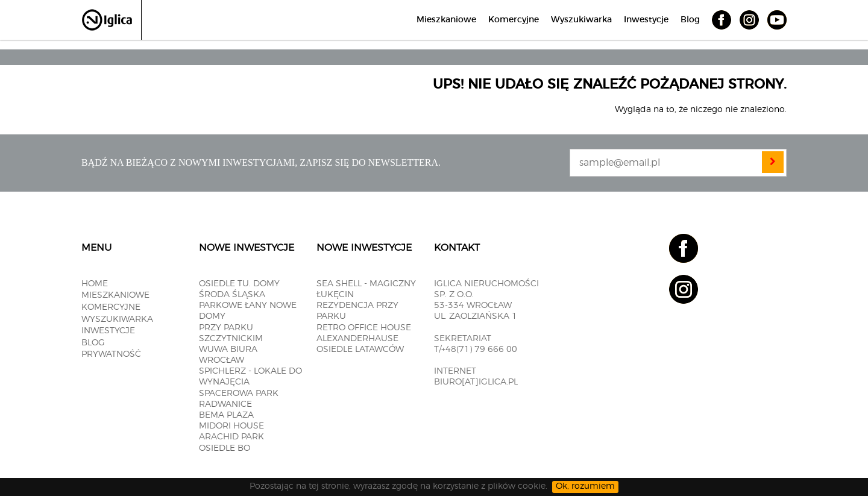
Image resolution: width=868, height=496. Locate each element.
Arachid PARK (231, 437)
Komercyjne (514, 20)
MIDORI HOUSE (231, 426)
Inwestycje (646, 20)
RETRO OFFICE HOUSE (364, 328)
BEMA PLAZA (226, 415)
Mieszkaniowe (446, 20)
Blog (690, 20)
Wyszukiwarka (581, 20)
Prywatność (111, 354)
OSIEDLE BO (225, 448)
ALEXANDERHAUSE (357, 339)
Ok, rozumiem (585, 486)
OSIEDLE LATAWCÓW (360, 350)
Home (95, 284)
